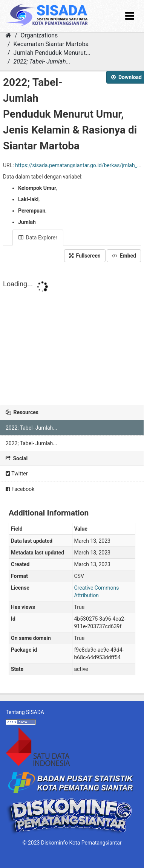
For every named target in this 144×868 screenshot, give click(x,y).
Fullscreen (85, 256)
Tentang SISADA (25, 712)
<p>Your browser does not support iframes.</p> (72, 338)
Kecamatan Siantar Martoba (51, 44)
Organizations (39, 35)
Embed (124, 256)
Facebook (20, 489)
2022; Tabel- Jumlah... (42, 61)
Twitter (17, 474)
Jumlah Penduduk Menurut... (52, 53)
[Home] (8, 35)
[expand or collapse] (130, 16)
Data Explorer (38, 238)
